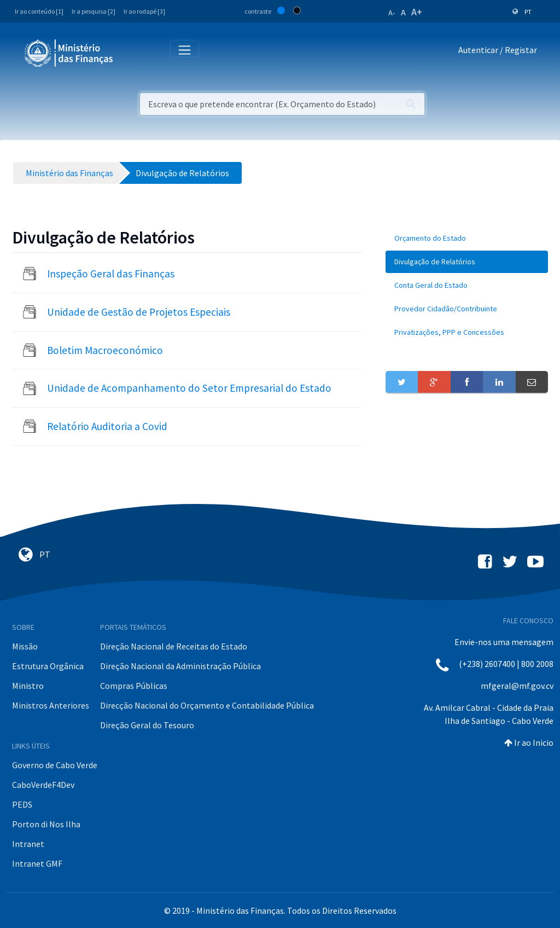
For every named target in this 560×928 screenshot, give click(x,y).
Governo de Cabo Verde (55, 765)
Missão (25, 646)
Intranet (28, 844)
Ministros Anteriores (51, 705)
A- (392, 13)
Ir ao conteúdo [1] (39, 11)
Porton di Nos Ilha (46, 824)
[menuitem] (467, 238)
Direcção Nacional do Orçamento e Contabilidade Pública (207, 705)
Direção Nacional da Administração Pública (180, 666)
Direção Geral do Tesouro (147, 725)
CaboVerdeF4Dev (43, 785)
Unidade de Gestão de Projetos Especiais (139, 312)
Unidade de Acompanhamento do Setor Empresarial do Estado (189, 388)
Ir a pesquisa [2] (94, 11)
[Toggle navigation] (130, 52)
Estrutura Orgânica (48, 666)
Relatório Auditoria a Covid (107, 426)
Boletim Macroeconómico (105, 350)
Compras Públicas (134, 686)
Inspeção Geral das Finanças (111, 274)
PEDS (22, 804)
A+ (417, 12)
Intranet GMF (37, 863)
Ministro (28, 686)
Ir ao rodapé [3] (144, 11)
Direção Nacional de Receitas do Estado (174, 646)
